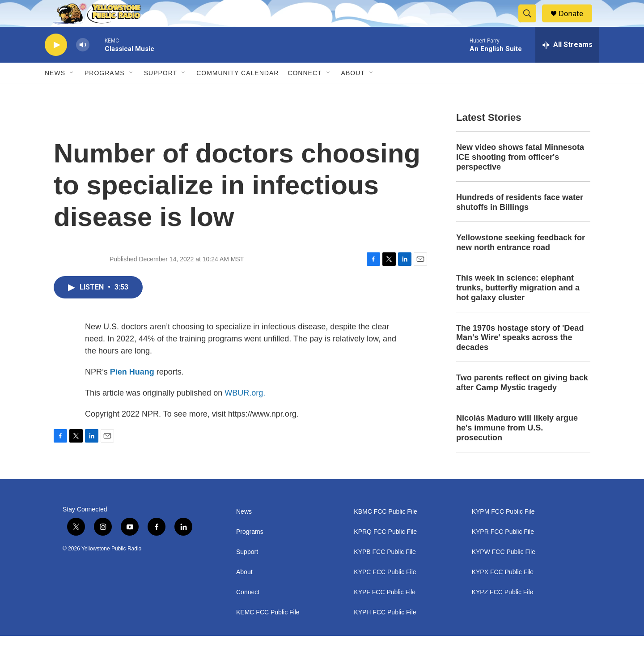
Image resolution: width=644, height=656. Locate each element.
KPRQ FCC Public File (385, 552)
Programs (105, 93)
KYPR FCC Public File (503, 552)
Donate (576, 23)
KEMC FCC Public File (268, 633)
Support (161, 93)
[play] (56, 65)
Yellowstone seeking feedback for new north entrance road (521, 263)
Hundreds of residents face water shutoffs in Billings (520, 222)
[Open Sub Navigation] (72, 93)
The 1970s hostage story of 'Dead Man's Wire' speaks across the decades (520, 358)
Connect (305, 93)
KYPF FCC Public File (385, 612)
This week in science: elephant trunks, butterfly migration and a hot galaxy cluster (518, 308)
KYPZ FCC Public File (503, 612)
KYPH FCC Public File (385, 633)
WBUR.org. (245, 413)
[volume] (83, 65)
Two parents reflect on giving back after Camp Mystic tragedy (522, 403)
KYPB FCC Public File (385, 572)
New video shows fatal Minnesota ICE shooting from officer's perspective (520, 177)
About (244, 592)
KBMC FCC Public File (386, 532)
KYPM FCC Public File (503, 532)
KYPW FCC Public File (504, 572)
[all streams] (567, 65)
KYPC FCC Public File (385, 592)
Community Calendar (237, 93)
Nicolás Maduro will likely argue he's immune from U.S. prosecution (517, 448)
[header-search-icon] (531, 24)
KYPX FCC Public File (503, 592)
